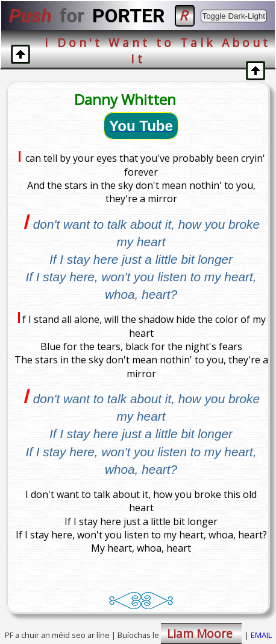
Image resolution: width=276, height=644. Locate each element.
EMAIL (261, 635)
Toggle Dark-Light (234, 16)
